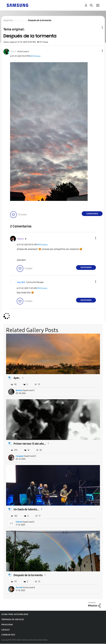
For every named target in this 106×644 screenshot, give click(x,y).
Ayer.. (17, 378)
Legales (6, 630)
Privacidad (7, 625)
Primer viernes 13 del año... (30, 444)
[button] (98, 51)
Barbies (19, 390)
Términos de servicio (13, 619)
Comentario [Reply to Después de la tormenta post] (92, 214)
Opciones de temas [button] (98, 28)
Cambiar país (8, 635)
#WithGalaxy (35, 56)
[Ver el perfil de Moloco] (20, 239)
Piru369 (19, 588)
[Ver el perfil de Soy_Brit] (21, 282)
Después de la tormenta (28, 575)
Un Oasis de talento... (26, 509)
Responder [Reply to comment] (86, 267)
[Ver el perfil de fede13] (13, 52)
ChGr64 (19, 522)
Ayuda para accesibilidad (15, 614)
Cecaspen (20, 456)
